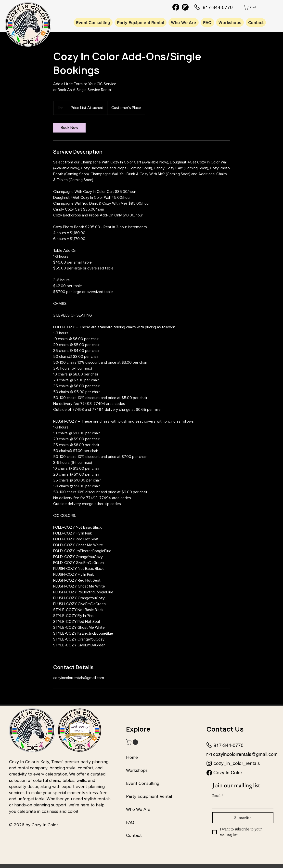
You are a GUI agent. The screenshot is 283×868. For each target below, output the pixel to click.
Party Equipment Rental (149, 796)
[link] (69, 128)
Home (132, 757)
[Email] (241, 804)
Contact (134, 835)
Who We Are (138, 809)
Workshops (137, 770)
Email (218, 796)
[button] (254, 7)
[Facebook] (176, 7)
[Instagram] (185, 7)
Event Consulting (143, 783)
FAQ (130, 822)
